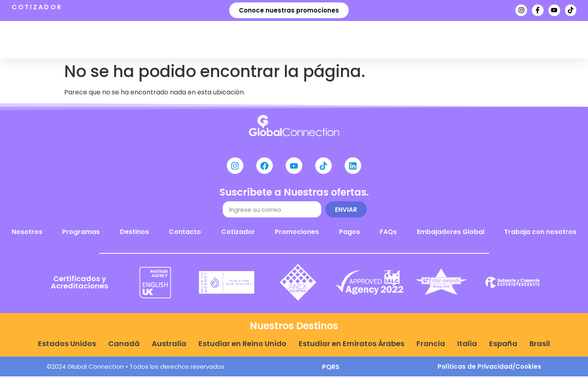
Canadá (124, 347)
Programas (183, 40)
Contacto (185, 235)
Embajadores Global (451, 235)
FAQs (388, 235)
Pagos (349, 235)
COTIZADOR (37, 7)
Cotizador (238, 235)
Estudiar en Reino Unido (243, 347)
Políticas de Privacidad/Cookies (489, 370)
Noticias (370, 40)
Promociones (297, 235)
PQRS (331, 371)
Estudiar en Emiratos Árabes (352, 347)
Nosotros (312, 40)
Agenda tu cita (435, 40)
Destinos (249, 40)
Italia (467, 347)
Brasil (540, 347)
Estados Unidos (67, 347)
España (503, 347)
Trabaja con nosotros (540, 235)
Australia (169, 347)
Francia (431, 347)
